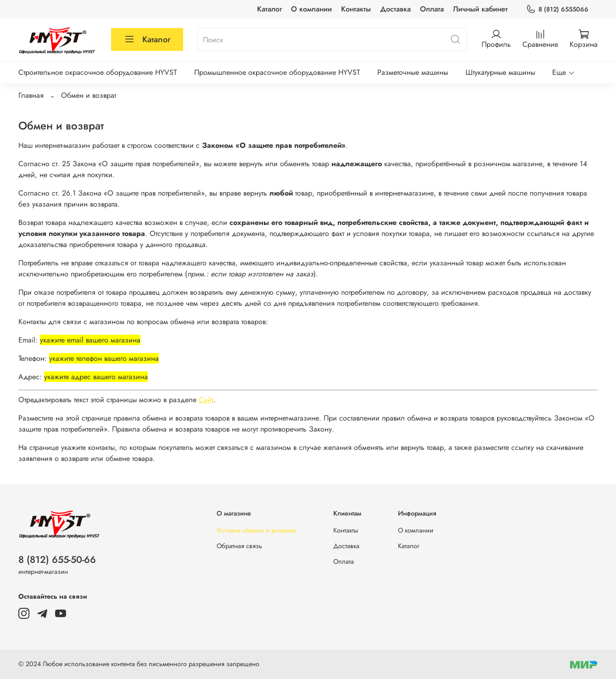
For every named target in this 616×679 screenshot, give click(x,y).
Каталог (269, 9)
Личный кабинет (480, 9)
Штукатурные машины (500, 72)
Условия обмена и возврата (257, 530)
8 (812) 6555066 (557, 9)
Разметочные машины (413, 72)
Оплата (432, 9)
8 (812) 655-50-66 (57, 560)
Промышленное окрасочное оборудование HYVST (277, 72)
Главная (31, 95)
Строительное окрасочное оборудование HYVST (98, 72)
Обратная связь (239, 546)
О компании (311, 9)
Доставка (395, 9)
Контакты (356, 9)
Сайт (206, 400)
